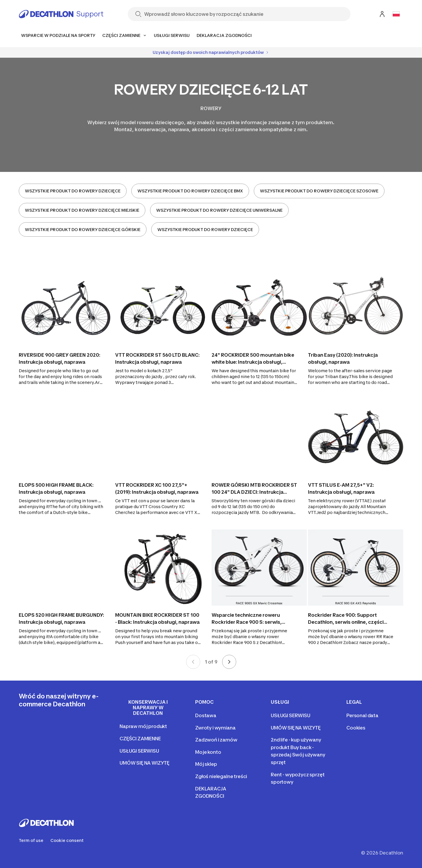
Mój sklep (206, 764)
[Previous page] (193, 662)
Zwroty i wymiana (215, 728)
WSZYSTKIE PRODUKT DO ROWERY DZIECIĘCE (73, 191)
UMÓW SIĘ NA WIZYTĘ (144, 763)
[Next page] (229, 662)
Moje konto (208, 752)
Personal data (362, 715)
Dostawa (206, 715)
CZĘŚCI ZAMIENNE (140, 739)
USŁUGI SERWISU (139, 751)
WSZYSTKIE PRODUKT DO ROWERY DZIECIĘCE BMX (190, 191)
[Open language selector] (396, 14)
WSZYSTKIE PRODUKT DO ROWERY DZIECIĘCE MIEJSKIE (82, 210)
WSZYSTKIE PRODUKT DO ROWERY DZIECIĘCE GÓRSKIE (83, 229)
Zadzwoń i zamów (216, 740)
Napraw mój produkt (143, 726)
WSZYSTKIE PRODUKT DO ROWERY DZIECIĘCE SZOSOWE (319, 191)
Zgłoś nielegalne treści (221, 776)
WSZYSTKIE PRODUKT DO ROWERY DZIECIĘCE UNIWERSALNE (219, 210)
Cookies (356, 728)
